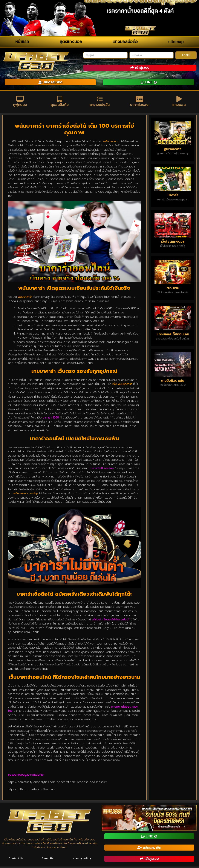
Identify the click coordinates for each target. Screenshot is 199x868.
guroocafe (173, 150)
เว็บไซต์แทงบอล (173, 243)
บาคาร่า (173, 197)
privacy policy (82, 860)
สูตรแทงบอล (71, 42)
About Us (48, 860)
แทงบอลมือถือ (125, 42)
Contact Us (16, 860)
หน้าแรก (22, 42)
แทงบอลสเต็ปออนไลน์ (173, 336)
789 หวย (173, 289)
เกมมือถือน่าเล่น (173, 382)
